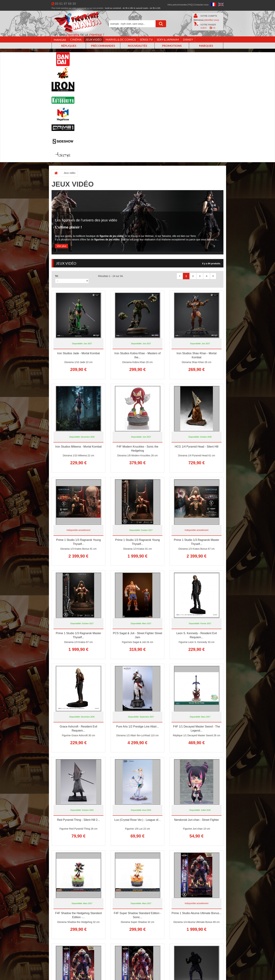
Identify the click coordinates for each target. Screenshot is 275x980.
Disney (188, 39)
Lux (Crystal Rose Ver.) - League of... (137, 820)
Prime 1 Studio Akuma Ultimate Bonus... (197, 913)
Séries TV (146, 39)
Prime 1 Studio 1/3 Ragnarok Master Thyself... (197, 542)
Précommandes (103, 46)
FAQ (190, 5)
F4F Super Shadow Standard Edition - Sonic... (137, 915)
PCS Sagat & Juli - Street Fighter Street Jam (137, 635)
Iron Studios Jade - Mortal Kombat (78, 353)
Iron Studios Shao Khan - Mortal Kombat (197, 355)
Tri (57, 276)
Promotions (172, 46)
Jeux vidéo (94, 39)
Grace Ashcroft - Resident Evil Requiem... (78, 729)
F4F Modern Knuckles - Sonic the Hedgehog (137, 449)
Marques (206, 46)
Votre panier (205, 26)
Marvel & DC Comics (121, 39)
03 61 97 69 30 (65, 4)
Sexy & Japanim (168, 39)
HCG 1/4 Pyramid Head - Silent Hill (197, 447)
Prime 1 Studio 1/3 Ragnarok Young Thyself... (78, 542)
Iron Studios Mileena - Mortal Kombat (78, 447)
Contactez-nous (201, 5)
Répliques (69, 46)
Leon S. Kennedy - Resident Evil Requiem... (196, 635)
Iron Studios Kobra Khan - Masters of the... (137, 355)
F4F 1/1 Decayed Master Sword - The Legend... (197, 729)
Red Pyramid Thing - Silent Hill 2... (78, 820)
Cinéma (76, 39)
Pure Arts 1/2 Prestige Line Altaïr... (137, 727)
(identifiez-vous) (212, 20)
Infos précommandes (177, 5)
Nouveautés (137, 46)
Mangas (60, 40)
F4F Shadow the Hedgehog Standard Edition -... (78, 915)
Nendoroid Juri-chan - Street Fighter (197, 820)
